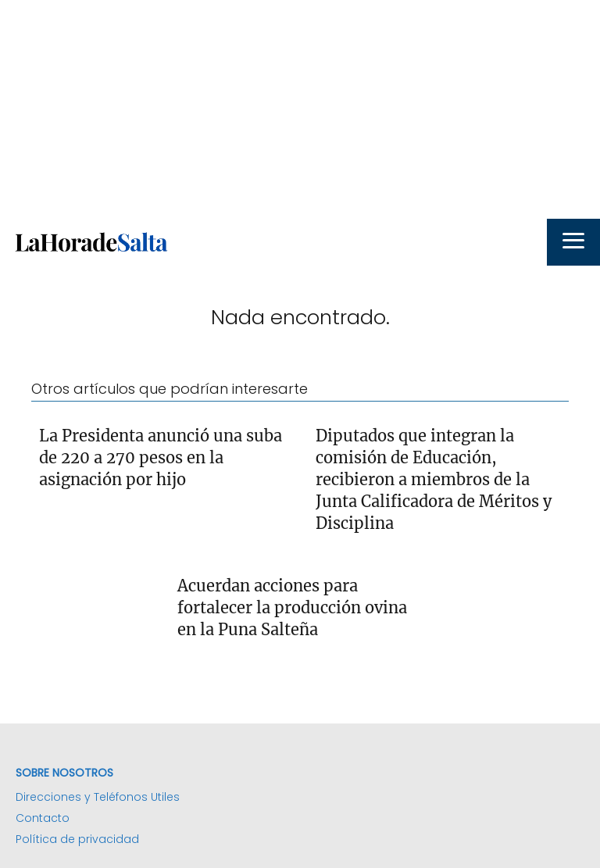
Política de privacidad (77, 839)
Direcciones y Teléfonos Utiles (98, 797)
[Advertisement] (300, 109)
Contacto (43, 818)
